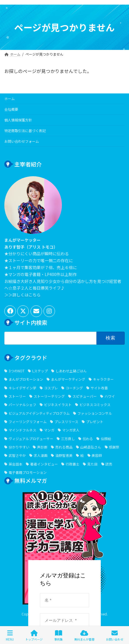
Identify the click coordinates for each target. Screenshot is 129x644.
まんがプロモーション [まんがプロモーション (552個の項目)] (26, 379)
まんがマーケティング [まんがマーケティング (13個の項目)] (68, 379)
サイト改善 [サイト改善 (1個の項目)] (99, 387)
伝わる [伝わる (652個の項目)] (88, 438)
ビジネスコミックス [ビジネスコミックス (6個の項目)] (95, 404)
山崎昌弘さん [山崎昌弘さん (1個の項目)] (91, 447)
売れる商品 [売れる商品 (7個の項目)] (64, 447)
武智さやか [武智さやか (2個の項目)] (17, 455)
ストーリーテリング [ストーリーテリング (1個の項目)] (49, 396)
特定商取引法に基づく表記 (25, 131)
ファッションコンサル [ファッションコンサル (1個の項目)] (95, 413)
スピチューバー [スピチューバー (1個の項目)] (85, 396)
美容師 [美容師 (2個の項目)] (97, 455)
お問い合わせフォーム (22, 141)
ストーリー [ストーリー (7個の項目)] (17, 396)
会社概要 (11, 109)
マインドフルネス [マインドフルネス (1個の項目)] (22, 430)
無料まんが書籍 (84, 635)
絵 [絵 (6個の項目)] (82, 455)
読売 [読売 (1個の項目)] (109, 464)
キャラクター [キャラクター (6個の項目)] (103, 379)
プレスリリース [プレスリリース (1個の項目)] (66, 421)
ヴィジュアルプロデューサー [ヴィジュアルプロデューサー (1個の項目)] (31, 438)
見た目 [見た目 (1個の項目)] (92, 464)
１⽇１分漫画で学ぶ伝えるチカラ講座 (64, 521)
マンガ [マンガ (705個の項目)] (49, 430)
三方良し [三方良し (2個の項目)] (68, 438)
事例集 (58, 635)
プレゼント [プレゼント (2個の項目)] (95, 421)
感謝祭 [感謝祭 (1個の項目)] (114, 447)
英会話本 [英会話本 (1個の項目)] (16, 464)
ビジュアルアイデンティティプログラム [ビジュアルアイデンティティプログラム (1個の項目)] (39, 413)
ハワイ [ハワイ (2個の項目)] (110, 396)
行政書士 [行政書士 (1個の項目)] (73, 464)
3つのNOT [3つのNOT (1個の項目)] (17, 370)
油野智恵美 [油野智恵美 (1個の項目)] (64, 455)
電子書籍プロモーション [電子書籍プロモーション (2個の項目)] (28, 472)
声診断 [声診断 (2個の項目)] (42, 447)
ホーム (10, 98)
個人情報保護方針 (18, 120)
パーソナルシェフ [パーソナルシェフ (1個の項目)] (22, 404)
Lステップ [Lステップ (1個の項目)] (40, 370)
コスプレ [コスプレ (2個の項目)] (51, 387)
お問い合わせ (115, 635)
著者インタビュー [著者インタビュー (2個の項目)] (44, 464)
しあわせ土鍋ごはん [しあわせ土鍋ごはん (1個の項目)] (71, 370)
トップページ (34, 635)
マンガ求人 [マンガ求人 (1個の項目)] (71, 430)
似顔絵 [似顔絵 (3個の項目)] (106, 438)
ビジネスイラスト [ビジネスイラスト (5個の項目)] (58, 404)
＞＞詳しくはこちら (22, 295)
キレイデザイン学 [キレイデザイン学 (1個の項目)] (22, 387)
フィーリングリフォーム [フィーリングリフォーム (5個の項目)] (28, 421)
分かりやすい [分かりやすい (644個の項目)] (19, 447)
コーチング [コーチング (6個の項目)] (74, 387)
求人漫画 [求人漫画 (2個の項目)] (41, 455)
